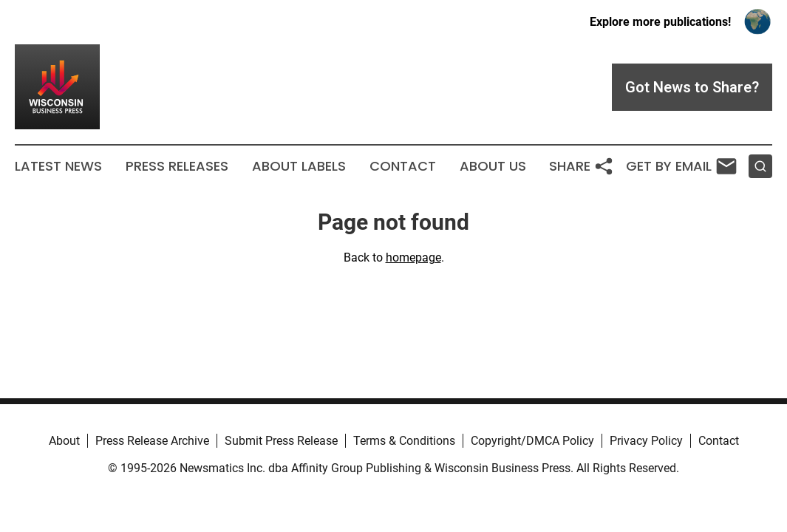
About (64, 441)
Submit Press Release (281, 441)
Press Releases (177, 166)
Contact (403, 166)
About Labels (299, 166)
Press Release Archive (152, 441)
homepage (413, 258)
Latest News (58, 166)
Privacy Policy (646, 441)
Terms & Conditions (404, 441)
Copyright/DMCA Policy (532, 441)
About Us (493, 166)
